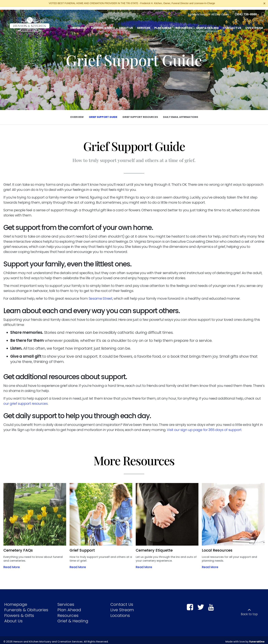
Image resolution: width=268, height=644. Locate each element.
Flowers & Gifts (19, 612)
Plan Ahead (69, 607)
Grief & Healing (73, 618)
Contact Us (122, 601)
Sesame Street (101, 295)
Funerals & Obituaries (26, 607)
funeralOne (257, 639)
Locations (120, 612)
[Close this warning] (264, 3)
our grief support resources (26, 400)
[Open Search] (263, 11)
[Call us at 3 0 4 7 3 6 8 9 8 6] (246, 11)
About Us (13, 618)
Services (66, 601)
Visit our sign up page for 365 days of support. (204, 427)
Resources (68, 612)
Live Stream (122, 607)
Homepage (16, 601)
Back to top (249, 611)
